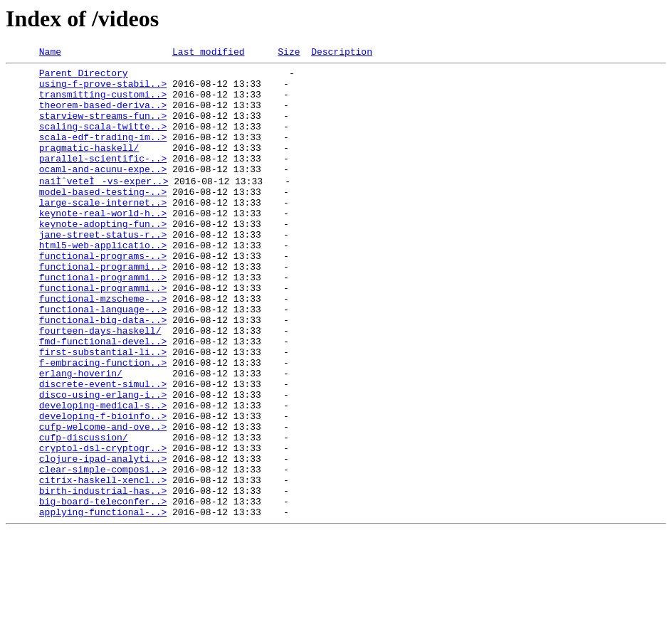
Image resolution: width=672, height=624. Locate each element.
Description (342, 53)
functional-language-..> (103, 359)
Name (50, 53)
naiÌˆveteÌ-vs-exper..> (104, 205)
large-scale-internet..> (103, 231)
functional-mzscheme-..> (103, 346)
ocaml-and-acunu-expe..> (103, 192)
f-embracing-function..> (103, 423)
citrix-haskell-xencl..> (103, 564)
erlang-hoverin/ (81, 435)
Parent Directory (84, 77)
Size (289, 53)
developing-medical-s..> (103, 474)
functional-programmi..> (103, 307)
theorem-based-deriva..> (103, 115)
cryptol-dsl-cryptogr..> (103, 525)
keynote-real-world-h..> (103, 243)
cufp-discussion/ (84, 512)
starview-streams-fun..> (103, 128)
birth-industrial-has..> (103, 576)
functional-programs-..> (103, 295)
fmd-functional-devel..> (103, 397)
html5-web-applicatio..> (103, 282)
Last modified (208, 53)
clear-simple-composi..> (103, 551)
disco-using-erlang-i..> (103, 461)
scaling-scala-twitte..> (103, 141)
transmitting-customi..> (103, 102)
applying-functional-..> (103, 602)
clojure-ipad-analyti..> (103, 538)
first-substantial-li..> (103, 410)
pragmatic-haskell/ (89, 166)
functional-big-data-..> (103, 371)
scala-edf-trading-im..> (103, 154)
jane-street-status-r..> (103, 269)
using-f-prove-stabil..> (103, 90)
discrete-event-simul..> (103, 448)
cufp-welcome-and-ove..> (103, 499)
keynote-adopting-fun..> (103, 256)
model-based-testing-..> (103, 218)
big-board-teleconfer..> (103, 589)
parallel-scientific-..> (103, 179)
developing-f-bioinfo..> (103, 487)
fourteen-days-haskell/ (100, 384)
